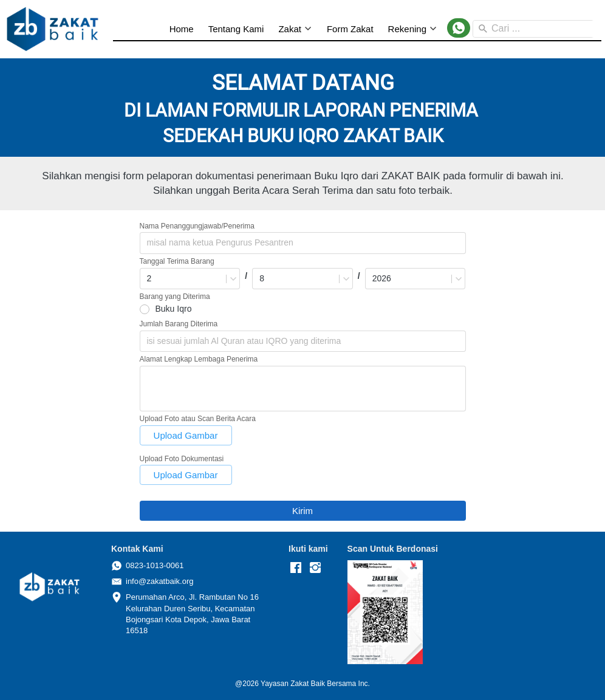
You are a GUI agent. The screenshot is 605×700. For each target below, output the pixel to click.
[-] (296, 568)
